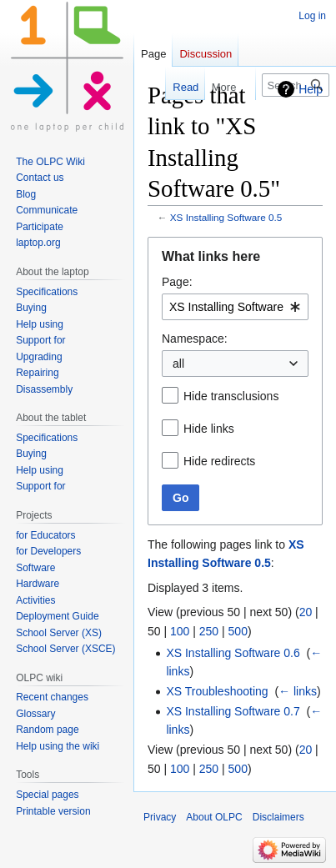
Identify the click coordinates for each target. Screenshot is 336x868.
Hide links (209, 429)
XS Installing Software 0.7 (233, 711)
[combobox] (235, 307)
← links (298, 691)
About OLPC (214, 817)
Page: (177, 282)
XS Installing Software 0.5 (226, 217)
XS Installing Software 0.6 (233, 653)
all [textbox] (178, 364)
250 (209, 631)
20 (306, 612)
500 (238, 631)
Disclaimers (278, 817)
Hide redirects (219, 461)
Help (311, 89)
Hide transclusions (231, 396)
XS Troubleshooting (217, 691)
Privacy (160, 817)
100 (180, 631)
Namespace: (195, 339)
